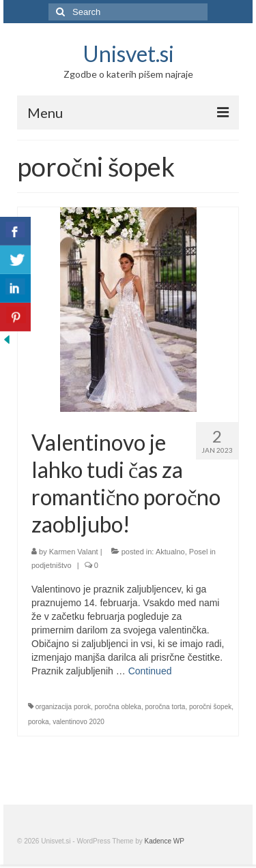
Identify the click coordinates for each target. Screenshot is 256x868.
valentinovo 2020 (79, 722)
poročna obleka (118, 707)
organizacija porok (63, 707)
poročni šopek (210, 707)
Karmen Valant (74, 552)
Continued (150, 671)
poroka (39, 722)
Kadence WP (165, 841)
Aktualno (170, 552)
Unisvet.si (128, 54)
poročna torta (165, 707)
